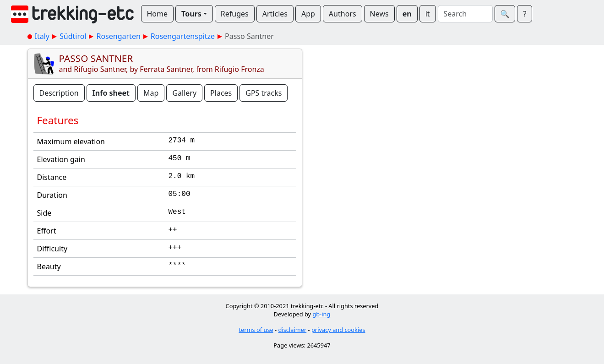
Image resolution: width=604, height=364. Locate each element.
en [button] (407, 14)
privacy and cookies (338, 330)
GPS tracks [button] (264, 93)
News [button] (379, 14)
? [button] (525, 14)
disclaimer (293, 330)
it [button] (428, 14)
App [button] (308, 14)
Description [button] (59, 93)
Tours (191, 14)
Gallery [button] (184, 93)
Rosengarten (118, 36)
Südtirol (73, 36)
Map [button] (151, 93)
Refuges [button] (235, 14)
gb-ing (321, 314)
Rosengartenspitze (183, 36)
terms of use (256, 330)
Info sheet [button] (111, 93)
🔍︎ (505, 14)
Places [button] (221, 93)
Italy (42, 36)
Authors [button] (343, 14)
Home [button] (158, 14)
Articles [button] (275, 14)
